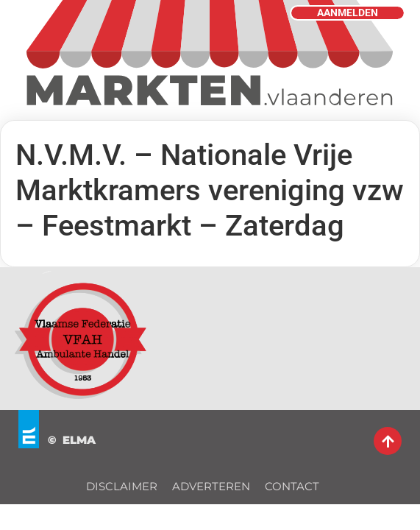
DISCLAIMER (122, 486)
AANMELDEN (348, 13)
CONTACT (292, 486)
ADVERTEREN (211, 486)
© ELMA (72, 440)
